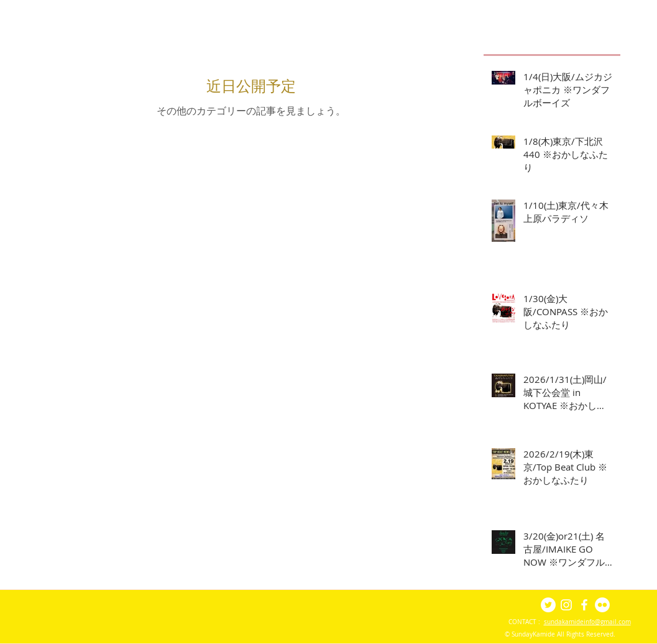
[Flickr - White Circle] (602, 605)
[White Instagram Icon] (566, 605)
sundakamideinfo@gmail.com (587, 622)
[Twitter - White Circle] (548, 605)
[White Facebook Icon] (584, 605)
